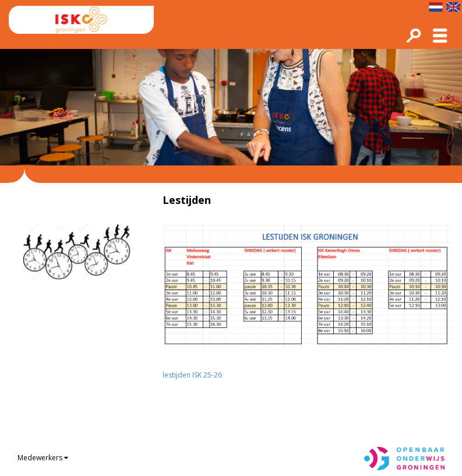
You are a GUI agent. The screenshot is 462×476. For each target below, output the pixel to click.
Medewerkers (40, 458)
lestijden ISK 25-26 (192, 375)
